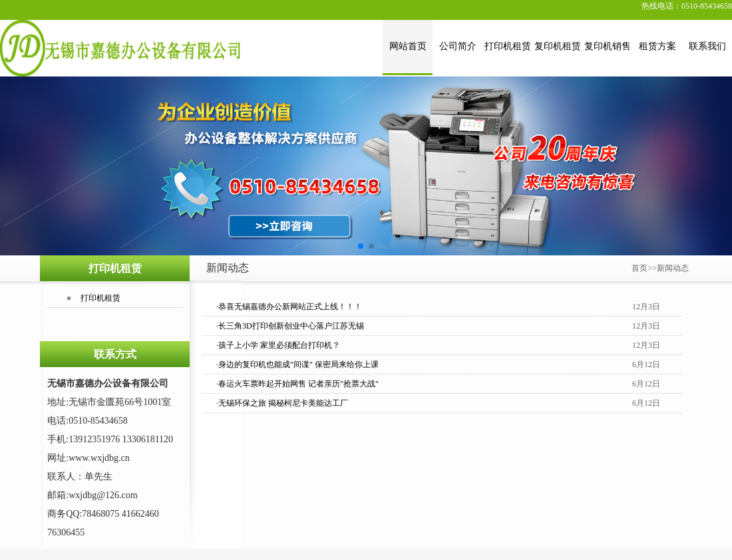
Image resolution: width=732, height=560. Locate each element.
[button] (361, 246)
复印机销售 (608, 46)
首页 (640, 268)
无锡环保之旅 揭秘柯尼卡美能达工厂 (283, 403)
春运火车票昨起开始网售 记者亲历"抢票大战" (298, 384)
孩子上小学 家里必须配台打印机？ (279, 345)
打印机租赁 (508, 46)
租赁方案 (657, 46)
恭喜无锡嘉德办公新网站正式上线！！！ (290, 307)
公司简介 (458, 46)
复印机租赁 (558, 46)
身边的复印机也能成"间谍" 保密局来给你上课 (298, 364)
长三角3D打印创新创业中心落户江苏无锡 (291, 326)
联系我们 (707, 46)
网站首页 (408, 46)
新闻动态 (673, 268)
